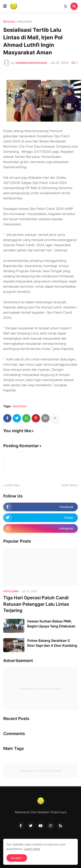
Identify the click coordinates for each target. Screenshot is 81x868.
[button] (5, 6)
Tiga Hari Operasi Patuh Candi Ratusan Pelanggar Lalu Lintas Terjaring (36, 604)
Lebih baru (13, 485)
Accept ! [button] (17, 858)
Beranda (9, 21)
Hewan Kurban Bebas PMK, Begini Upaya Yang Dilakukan (51, 624)
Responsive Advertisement (41, 689)
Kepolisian (25, 21)
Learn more (32, 849)
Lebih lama (68, 485)
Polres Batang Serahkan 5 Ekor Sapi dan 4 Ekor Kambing (52, 643)
